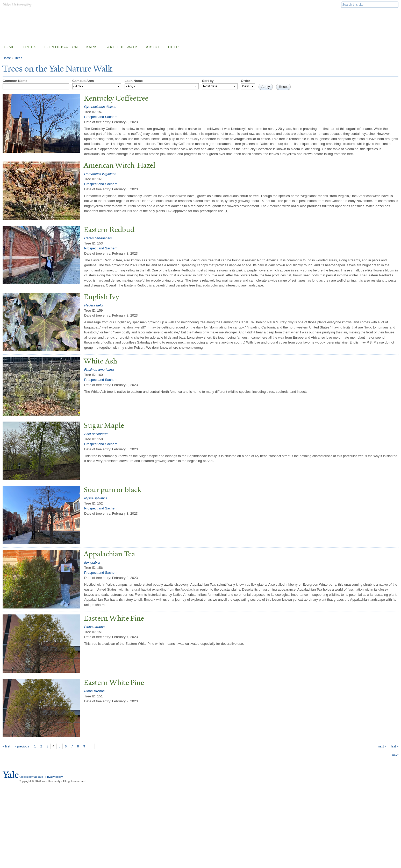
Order (245, 81)
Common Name (15, 81)
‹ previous (22, 746)
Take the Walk (121, 47)
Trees (30, 47)
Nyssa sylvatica (96, 498)
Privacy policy (54, 777)
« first (6, 746)
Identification (61, 47)
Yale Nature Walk (58, 15)
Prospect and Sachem (101, 117)
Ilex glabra (92, 562)
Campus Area (83, 81)
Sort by (208, 81)
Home (7, 58)
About (153, 47)
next (395, 755)
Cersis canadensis (98, 238)
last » (395, 746)
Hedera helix (94, 305)
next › (382, 746)
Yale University (17, 4)
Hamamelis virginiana (100, 174)
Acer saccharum (96, 434)
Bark (91, 47)
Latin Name (134, 81)
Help (173, 47)
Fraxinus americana (99, 370)
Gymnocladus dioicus (100, 107)
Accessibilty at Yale (31, 777)
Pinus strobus (94, 627)
